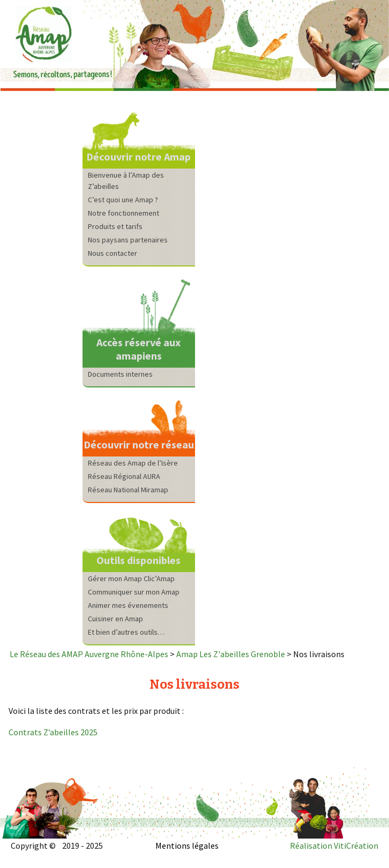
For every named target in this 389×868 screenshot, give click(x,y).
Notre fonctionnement (124, 213)
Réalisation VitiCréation (334, 846)
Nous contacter (113, 253)
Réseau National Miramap (128, 490)
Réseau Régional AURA (124, 476)
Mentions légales (187, 846)
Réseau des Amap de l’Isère (133, 463)
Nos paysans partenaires (128, 240)
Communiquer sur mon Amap (134, 592)
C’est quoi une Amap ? (123, 200)
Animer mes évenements (128, 605)
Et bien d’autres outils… (126, 632)
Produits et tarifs (115, 226)
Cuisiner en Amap (115, 619)
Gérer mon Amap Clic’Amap (131, 578)
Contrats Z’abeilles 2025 (53, 732)
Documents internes (120, 374)
